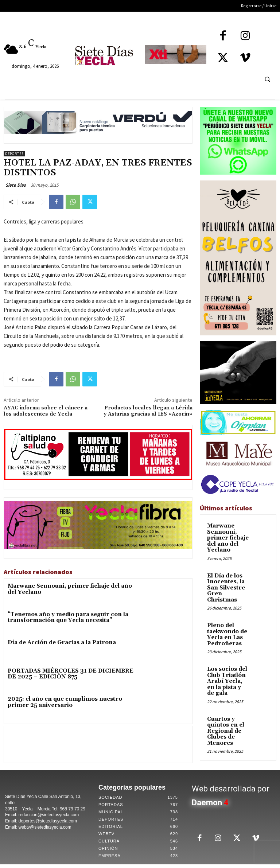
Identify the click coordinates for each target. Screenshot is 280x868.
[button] (267, 79)
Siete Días (16, 185)
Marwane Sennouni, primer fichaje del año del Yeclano (71, 586)
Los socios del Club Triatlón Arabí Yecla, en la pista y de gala (227, 649)
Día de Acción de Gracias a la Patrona (52, 644)
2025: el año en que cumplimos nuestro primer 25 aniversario (65, 705)
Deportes (14, 154)
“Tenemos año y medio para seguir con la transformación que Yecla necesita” (56, 618)
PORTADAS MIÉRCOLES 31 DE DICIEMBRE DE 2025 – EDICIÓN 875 (71, 676)
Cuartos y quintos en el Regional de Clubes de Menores (228, 688)
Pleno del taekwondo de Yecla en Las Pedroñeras (223, 611)
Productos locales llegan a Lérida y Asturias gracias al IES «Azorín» (148, 411)
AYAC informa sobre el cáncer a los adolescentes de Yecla (46, 411)
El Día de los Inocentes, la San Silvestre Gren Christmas (227, 572)
